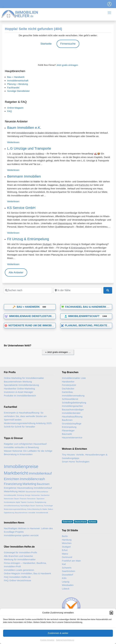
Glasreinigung (65, 223)
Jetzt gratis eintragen (67, 65)
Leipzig (66, 582)
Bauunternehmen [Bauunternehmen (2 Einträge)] (21, 513)
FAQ (9, 111)
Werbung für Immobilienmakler (20, 559)
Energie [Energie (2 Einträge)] (28, 495)
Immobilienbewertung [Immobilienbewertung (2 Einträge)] (12, 506)
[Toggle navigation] (109, 4)
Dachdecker (68, 389)
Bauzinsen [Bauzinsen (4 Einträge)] (43, 484)
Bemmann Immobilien (24, 176)
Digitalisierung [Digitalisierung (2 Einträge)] (9, 513)
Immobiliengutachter (72, 406)
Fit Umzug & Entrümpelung (28, 239)
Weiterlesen (13, 142)
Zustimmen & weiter (58, 640)
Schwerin (67, 568)
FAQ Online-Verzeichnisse (17, 580)
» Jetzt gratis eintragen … (58, 352)
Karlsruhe (84, 185)
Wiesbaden (68, 585)
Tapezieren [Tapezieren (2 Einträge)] (40, 499)
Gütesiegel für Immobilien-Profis (20, 552)
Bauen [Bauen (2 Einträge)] (17, 499)
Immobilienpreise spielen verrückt (21, 535)
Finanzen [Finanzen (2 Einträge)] (23, 499)
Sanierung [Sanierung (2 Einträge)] (40, 506)
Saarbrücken (68, 571)
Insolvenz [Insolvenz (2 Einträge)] (31, 502)
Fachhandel (13, 88)
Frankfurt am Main (71, 561)
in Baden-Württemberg (47, 133)
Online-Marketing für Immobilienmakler (24, 378)
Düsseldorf (67, 575)
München (67, 543)
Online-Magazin (15, 108)
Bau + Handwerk (16, 77)
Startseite (46, 44)
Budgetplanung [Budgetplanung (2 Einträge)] (41, 502)
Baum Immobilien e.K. (24, 128)
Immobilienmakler (25, 133)
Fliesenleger (68, 430)
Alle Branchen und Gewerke (18, 556)
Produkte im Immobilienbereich (20, 396)
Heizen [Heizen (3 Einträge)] (22, 491)
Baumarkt (67, 434)
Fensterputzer (69, 385)
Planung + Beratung (17, 84)
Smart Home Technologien (76, 462)
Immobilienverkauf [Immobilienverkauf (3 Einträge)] (43, 488)
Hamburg (67, 540)
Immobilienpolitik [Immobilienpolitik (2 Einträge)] (10, 495)
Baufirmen (67, 420)
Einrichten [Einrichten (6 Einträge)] (12, 479)
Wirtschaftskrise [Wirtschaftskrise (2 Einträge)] (42, 492)
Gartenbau (67, 392)
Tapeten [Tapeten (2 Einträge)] (24, 502)
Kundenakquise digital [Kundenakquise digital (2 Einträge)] (12, 502)
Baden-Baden (67, 185)
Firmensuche (68, 44)
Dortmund (67, 557)
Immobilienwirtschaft (18, 81)
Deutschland (81, 522)
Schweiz (93, 522)
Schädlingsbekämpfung (74, 403)
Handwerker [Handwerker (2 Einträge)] (45, 495)
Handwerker (68, 382)
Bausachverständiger (73, 410)
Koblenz (40, 154)
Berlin (65, 536)
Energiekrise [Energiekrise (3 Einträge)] (10, 488)
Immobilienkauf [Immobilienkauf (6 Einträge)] (40, 473)
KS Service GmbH (21, 208)
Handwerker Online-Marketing (19, 389)
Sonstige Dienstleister (18, 91)
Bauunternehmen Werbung (18, 382)
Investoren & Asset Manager (19, 392)
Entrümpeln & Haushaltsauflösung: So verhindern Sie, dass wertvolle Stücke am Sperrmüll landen (25, 416)
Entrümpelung (78, 248)
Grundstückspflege (72, 424)
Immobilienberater (71, 413)
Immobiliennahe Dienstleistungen (31, 316)
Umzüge (17, 154)
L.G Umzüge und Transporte (29, 148)
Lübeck (66, 589)
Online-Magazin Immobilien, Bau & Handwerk (27, 573)
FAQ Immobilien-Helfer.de (17, 577)
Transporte (29, 154)
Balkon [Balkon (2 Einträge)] (51, 509)
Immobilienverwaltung (73, 396)
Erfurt (65, 550)
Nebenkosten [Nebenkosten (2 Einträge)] (9, 499)
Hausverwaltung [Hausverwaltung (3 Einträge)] (25, 488)
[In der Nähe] (78, 290)
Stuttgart (47, 244)
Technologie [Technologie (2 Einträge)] (48, 506)
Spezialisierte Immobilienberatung (21, 385)
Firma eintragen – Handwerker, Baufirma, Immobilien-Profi (25, 565)
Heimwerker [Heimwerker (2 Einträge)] (36, 495)
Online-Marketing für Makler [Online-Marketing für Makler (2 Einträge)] (37, 509)
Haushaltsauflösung (72, 417)
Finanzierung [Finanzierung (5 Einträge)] (13, 484)
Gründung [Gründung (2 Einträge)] (20, 495)
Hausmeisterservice (72, 437)
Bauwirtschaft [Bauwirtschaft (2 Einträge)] (31, 492)
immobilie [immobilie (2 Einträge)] (32, 513)
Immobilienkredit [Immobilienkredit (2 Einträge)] (42, 513)
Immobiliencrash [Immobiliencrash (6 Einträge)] (32, 479)
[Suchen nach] (28, 290)
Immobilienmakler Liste (74, 378)
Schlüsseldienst (70, 399)
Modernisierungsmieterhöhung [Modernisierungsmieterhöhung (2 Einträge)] (15, 509)
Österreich (68, 522)
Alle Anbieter (16, 273)
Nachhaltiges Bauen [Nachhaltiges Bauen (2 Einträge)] (28, 506)
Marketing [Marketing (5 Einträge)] (29, 484)
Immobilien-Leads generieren (19, 570)
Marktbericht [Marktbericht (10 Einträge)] (16, 473)
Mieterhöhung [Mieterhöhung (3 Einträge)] (11, 491)
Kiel (64, 564)
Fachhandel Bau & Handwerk (84, 307)
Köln (64, 578)
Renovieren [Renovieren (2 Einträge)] (31, 499)
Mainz (65, 554)
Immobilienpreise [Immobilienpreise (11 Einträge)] (21, 466)
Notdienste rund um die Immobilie (30, 325)
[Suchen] (108, 290)
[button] (111, 619)
